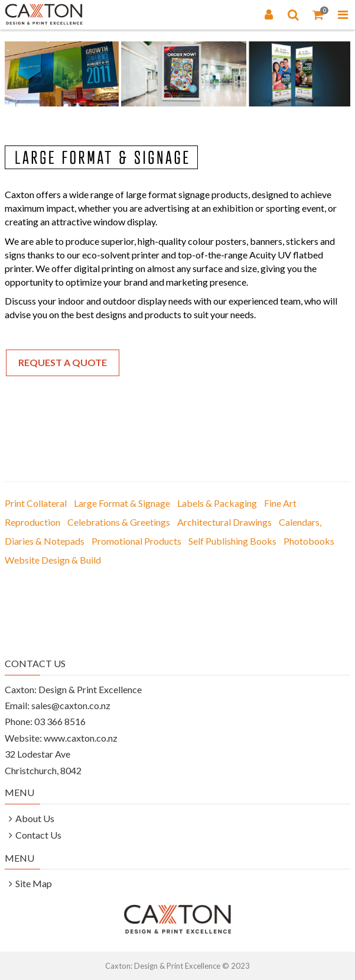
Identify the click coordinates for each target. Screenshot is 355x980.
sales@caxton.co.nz (71, 705)
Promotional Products (136, 541)
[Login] (269, 14)
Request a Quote (63, 362)
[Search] (294, 14)
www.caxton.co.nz (81, 738)
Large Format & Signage (122, 503)
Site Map (34, 883)
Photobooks (309, 541)
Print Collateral (36, 503)
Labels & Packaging (217, 503)
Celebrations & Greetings (119, 522)
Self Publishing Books (232, 541)
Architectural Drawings (224, 522)
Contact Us (38, 835)
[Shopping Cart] (318, 14)
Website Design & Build (53, 560)
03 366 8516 (60, 721)
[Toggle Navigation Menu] (343, 14)
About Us (35, 818)
